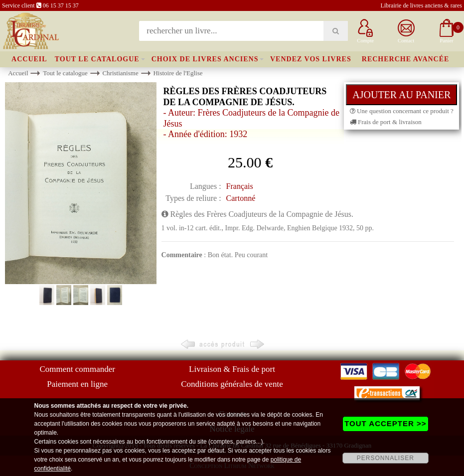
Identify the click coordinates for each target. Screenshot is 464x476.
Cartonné (241, 198)
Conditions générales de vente (232, 384)
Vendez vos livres (311, 59)
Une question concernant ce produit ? (402, 111)
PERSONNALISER (386, 458)
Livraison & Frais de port (232, 369)
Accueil (29, 59)
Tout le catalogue (97, 59)
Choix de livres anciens (205, 59)
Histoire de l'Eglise (178, 73)
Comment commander (77, 369)
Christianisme (120, 73)
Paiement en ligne (77, 384)
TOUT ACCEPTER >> (385, 423)
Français (240, 186)
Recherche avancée (406, 59)
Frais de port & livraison (386, 122)
